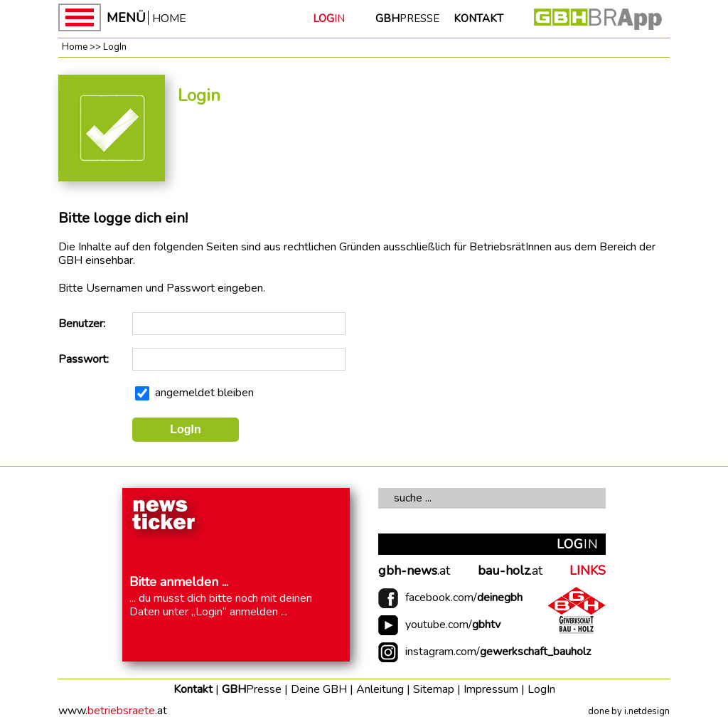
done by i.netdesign (629, 711)
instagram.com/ (498, 652)
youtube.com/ (453, 625)
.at (414, 571)
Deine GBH (319, 689)
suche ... (413, 498)
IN (329, 18)
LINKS (588, 571)
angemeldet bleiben (204, 393)
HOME (169, 18)
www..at (113, 711)
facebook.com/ (464, 598)
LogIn (115, 47)
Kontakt (193, 689)
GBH (252, 689)
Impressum (491, 689)
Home (75, 47)
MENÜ (126, 18)
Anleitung (380, 689)
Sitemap (434, 689)
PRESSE (407, 18)
